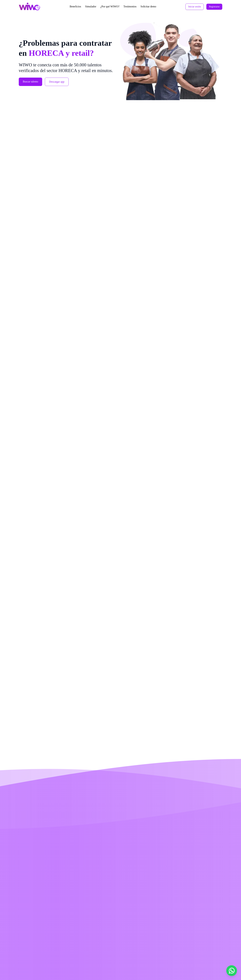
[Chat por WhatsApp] (232, 971)
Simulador (91, 6)
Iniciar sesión (195, 7)
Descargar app (57, 82)
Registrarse (214, 7)
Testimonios (130, 6)
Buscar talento (30, 82)
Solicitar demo (148, 6)
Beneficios (75, 6)
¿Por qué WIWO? (110, 6)
